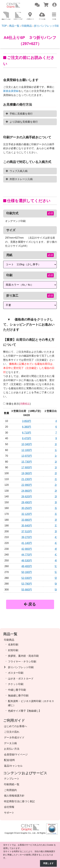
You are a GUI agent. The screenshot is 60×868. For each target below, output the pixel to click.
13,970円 (27, 456)
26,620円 (27, 497)
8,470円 (27, 438)
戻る (30, 604)
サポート (9, 813)
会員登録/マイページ (16, 754)
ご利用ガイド (14, 721)
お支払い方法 (12, 749)
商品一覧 (10, 634)
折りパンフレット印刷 (21, 667)
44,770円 (27, 555)
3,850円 (27, 421)
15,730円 (27, 462)
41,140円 (27, 543)
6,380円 (27, 427)
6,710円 (27, 433)
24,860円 (27, 491)
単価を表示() (18, 404)
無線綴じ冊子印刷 (18, 696)
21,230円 (27, 479)
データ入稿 (10, 743)
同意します (48, 863)
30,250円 (27, 508)
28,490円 (27, 502)
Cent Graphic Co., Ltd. (26, 833)
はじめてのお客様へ (16, 726)
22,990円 (27, 485)
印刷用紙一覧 (12, 784)
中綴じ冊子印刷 (17, 690)
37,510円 (27, 531)
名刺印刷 (13, 645)
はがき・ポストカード (21, 679)
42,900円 (27, 549)
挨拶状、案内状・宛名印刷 (23, 656)
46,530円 (27, 561)
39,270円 (27, 537)
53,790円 (27, 584)
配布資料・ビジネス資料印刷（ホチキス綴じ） (31, 703)
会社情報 (9, 807)
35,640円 (27, 526)
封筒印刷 (13, 650)
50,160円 (27, 572)
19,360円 (27, 473)
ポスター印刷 (16, 673)
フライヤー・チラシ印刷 (22, 662)
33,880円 (27, 520)
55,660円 (27, 590)
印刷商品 (9, 640)
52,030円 (27, 578)
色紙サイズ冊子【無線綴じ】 (25, 711)
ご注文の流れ (12, 732)
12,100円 (27, 450)
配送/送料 (9, 760)
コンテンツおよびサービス (25, 773)
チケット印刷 (16, 684)
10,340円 (27, 444)
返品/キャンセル (13, 766)
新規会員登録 (11, 91)
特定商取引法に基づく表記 (19, 801)
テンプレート (12, 779)
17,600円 (27, 467)
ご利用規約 (10, 790)
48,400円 (27, 566)
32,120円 (27, 514)
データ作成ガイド (14, 737)
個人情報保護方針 (14, 796)
